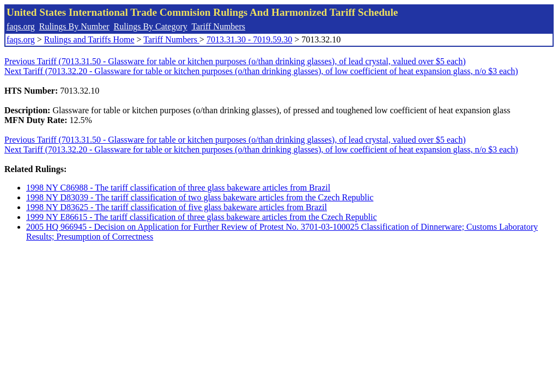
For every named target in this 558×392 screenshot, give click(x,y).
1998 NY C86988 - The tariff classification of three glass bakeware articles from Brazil (178, 188)
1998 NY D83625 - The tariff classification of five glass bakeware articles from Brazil (177, 207)
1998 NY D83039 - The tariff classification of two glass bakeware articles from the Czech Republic (200, 197)
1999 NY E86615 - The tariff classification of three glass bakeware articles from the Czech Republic (201, 217)
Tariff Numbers (218, 26)
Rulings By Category (151, 26)
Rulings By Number (74, 26)
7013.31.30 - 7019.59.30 (249, 39)
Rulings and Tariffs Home (89, 39)
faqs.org (21, 26)
